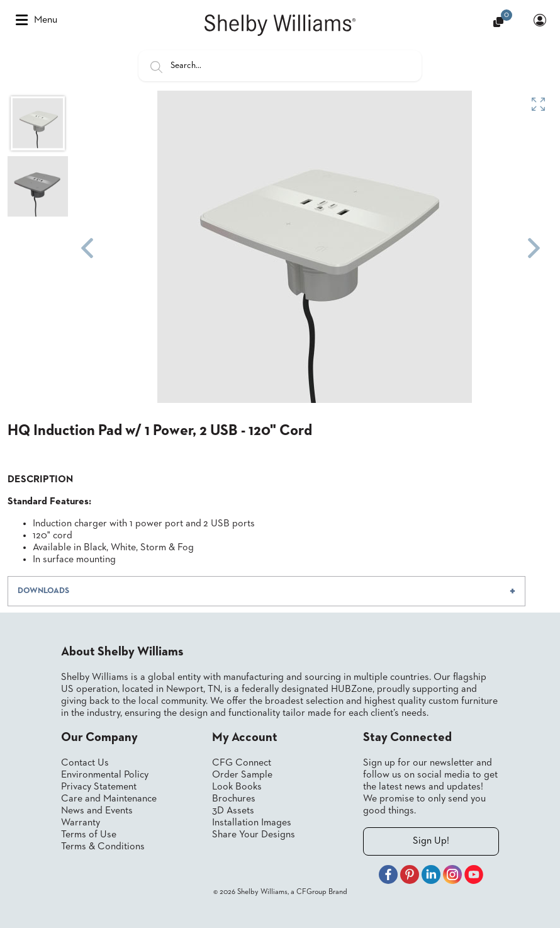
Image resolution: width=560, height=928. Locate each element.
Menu (36, 20)
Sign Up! (431, 841)
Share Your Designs (254, 835)
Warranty (81, 823)
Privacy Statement (99, 787)
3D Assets (233, 811)
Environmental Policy (105, 775)
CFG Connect (242, 763)
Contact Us (85, 763)
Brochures (234, 799)
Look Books (237, 787)
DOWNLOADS (43, 591)
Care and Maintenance (109, 799)
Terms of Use (89, 835)
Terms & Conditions (103, 847)
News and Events (97, 811)
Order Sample (242, 775)
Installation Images (252, 823)
